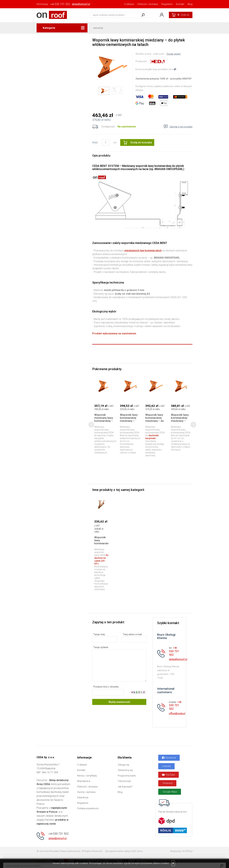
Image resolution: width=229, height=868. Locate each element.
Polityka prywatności (88, 808)
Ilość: (95, 142)
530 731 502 (60, 4)
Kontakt (180, 4)
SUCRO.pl (187, 851)
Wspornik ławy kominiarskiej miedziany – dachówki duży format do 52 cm (129, 422)
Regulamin (167, 4)
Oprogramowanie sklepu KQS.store (124, 851)
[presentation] (91, 425)
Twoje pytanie (101, 647)
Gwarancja (83, 797)
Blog (190, 4)
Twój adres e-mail (132, 634)
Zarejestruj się (125, 770)
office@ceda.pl (177, 713)
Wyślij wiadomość (119, 702)
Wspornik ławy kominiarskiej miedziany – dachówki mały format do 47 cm (180, 422)
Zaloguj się (123, 765)
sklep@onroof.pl (81, 4)
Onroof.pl (52, 15)
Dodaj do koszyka (141, 142)
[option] (111, 67)
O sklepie (129, 4)
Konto (162, 15)
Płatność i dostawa (148, 4)
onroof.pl (98, 28)
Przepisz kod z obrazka (106, 687)
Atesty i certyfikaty (87, 776)
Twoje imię (99, 634)
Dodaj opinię (174, 54)
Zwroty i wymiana (86, 792)
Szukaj (143, 15)
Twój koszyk (124, 781)
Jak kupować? (125, 787)
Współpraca (84, 781)
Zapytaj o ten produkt (181, 127)
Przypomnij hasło (127, 776)
